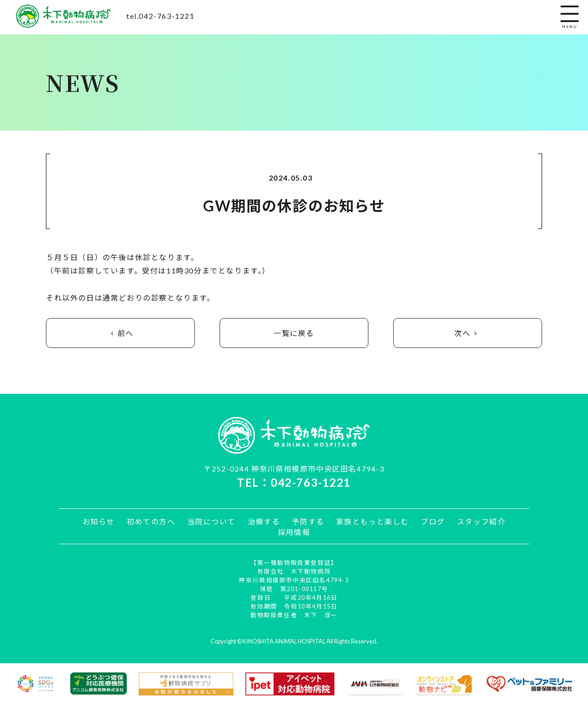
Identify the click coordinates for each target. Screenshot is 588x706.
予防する (308, 522)
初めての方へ (153, 522)
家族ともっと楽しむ (372, 522)
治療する (264, 522)
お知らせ (101, 522)
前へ (120, 333)
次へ (468, 333)
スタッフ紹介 (479, 522)
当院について (212, 522)
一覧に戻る (294, 333)
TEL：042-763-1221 (294, 483)
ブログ (432, 522)
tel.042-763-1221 (161, 16)
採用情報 (294, 533)
